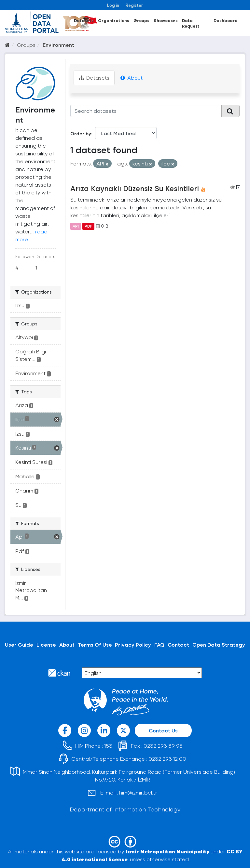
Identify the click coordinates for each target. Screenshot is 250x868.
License (46, 644)
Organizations (114, 20)
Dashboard (226, 20)
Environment (58, 45)
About (132, 78)
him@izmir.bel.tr (138, 792)
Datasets (84, 20)
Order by (81, 133)
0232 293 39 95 (163, 746)
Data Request (191, 23)
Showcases (166, 20)
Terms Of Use (95, 644)
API (76, 226)
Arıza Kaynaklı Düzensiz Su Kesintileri (135, 188)
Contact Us (163, 730)
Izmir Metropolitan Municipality (167, 851)
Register (134, 5)
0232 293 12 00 (167, 759)
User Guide (19, 644)
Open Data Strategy (219, 644)
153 (108, 746)
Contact (178, 644)
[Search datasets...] (146, 111)
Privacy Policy (133, 644)
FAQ (159, 644)
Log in (113, 5)
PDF (88, 226)
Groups (141, 20)
